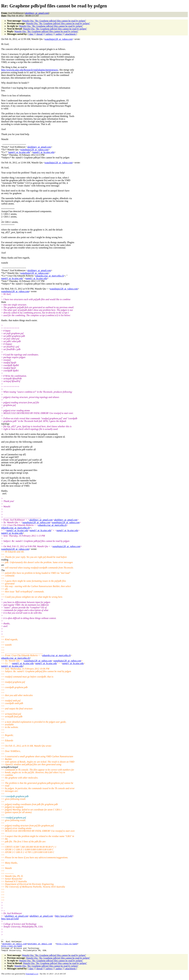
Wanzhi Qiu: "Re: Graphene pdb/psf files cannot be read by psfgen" (54, 21)
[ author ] (59, 34)
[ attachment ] (70, 34)
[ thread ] (39, 34)
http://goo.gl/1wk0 (64, 916)
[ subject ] (49, 34)
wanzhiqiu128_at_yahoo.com (59, 39)
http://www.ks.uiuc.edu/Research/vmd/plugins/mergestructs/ (30, 70)
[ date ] (31, 34)
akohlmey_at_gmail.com (39, 147)
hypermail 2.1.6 (32, 976)
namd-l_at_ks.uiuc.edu (19, 152)
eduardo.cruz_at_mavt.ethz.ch (50, 276)
